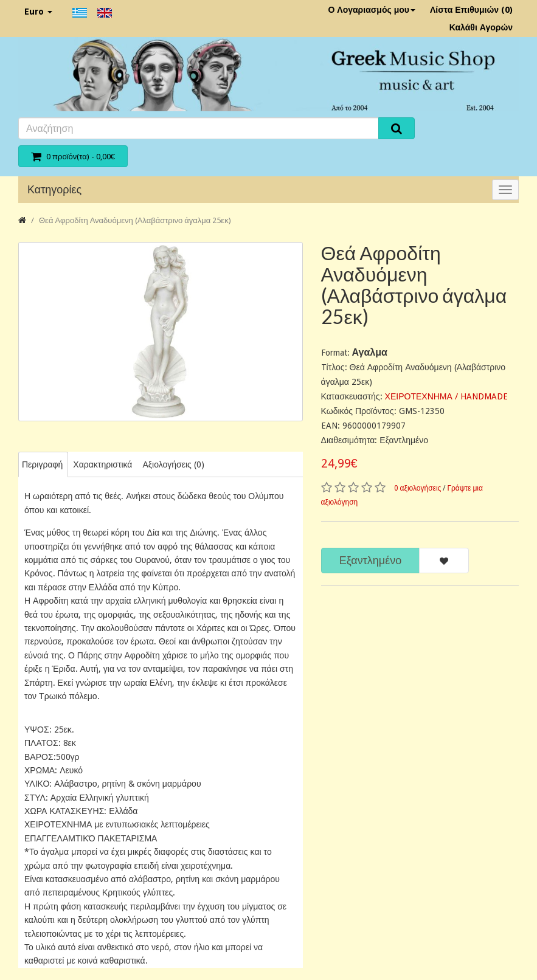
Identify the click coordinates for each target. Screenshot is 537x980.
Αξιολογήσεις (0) (173, 464)
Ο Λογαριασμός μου (372, 10)
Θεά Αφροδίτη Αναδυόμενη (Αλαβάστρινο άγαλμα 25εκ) (135, 220)
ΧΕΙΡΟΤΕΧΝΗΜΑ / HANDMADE (446, 396)
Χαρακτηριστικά (102, 464)
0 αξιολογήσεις (418, 488)
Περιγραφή (42, 464)
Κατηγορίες (54, 189)
